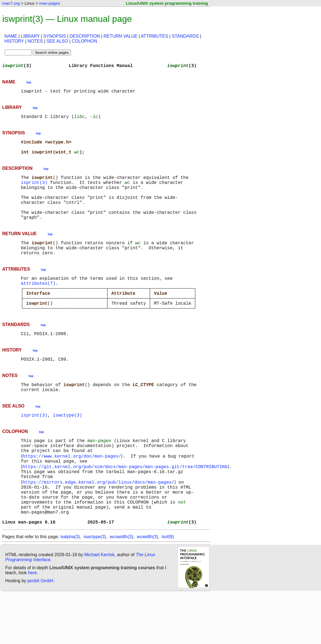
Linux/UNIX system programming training (167, 3)
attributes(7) (38, 305)
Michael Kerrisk (99, 605)
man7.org (11, 3)
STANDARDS (185, 36)
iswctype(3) (67, 448)
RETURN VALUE (120, 36)
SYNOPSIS (55, 36)
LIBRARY (30, 36)
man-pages (49, 3)
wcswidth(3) (121, 587)
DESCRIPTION (85, 36)
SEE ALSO (57, 41)
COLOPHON (85, 41)
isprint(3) (34, 191)
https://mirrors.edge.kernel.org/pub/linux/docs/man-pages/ (99, 524)
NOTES (35, 41)
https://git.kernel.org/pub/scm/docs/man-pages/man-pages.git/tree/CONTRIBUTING (126, 505)
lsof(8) (168, 587)
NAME (11, 36)
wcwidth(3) (147, 587)
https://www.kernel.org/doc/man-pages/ (73, 493)
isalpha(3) (70, 587)
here (32, 623)
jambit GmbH (40, 631)
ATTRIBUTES (154, 36)
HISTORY (14, 41)
